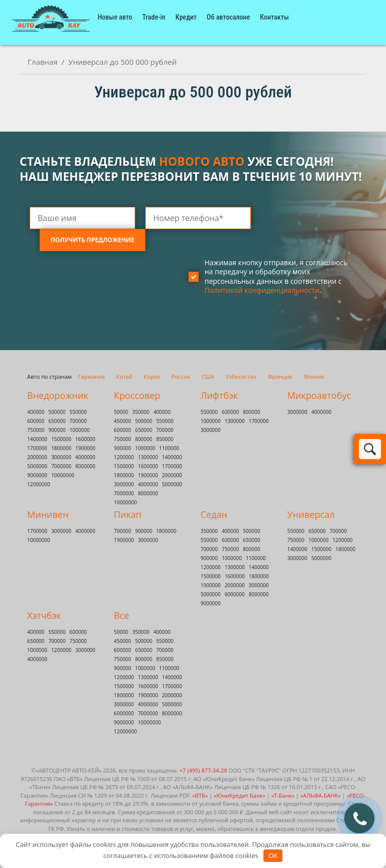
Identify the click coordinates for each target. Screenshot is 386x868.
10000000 (63, 475)
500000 (57, 412)
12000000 (39, 484)
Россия (181, 376)
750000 (36, 430)
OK (273, 855)
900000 (57, 430)
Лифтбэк (219, 395)
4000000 (85, 457)
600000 (36, 421)
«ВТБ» (200, 795)
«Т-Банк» (283, 795)
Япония (314, 376)
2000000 (37, 457)
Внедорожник (58, 395)
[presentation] (106, 295)
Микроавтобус (319, 395)
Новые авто (115, 17)
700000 (78, 421)
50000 (121, 412)
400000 (36, 412)
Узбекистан (241, 376)
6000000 (235, 594)
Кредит (186, 17)
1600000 (85, 439)
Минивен (48, 514)
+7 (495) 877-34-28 (203, 770)
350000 (141, 412)
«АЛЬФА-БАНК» (321, 795)
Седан (214, 514)
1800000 (61, 448)
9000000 (37, 475)
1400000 (37, 439)
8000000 (85, 466)
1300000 (148, 457)
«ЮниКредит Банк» (239, 795)
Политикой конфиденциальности (262, 290)
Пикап (128, 514)
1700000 (37, 448)
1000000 (79, 430)
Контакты (274, 17)
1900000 (85, 448)
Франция (280, 376)
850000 (165, 439)
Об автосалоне (228, 17)
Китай (124, 376)
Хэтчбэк (44, 615)
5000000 (37, 466)
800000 (144, 439)
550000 (78, 412)
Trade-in (154, 17)
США (208, 376)
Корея (152, 376)
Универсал (311, 514)
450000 (123, 421)
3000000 (61, 457)
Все (122, 615)
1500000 (61, 439)
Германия (92, 376)
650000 (57, 421)
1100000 (169, 448)
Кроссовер (137, 395)
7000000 (61, 466)
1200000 (124, 457)
